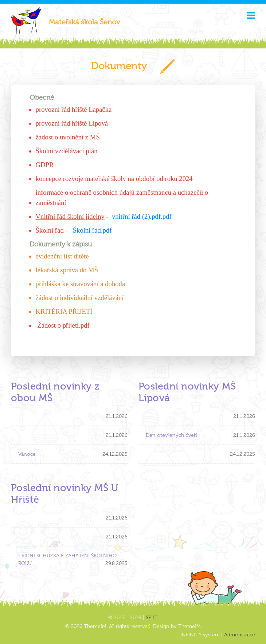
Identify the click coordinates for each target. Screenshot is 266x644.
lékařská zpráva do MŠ (67, 270)
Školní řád (51, 230)
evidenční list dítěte (62, 256)
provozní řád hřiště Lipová (72, 123)
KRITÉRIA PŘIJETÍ (64, 311)
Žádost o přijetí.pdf (63, 325)
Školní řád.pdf (92, 230)
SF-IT (152, 618)
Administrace (240, 635)
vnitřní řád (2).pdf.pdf (142, 216)
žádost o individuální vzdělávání (80, 298)
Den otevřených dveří (171, 435)
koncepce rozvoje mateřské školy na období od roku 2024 (114, 179)
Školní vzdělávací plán (67, 151)
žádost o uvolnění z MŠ (68, 137)
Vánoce (27, 454)
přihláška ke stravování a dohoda (81, 284)
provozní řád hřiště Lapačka (74, 109)
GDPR (45, 165)
